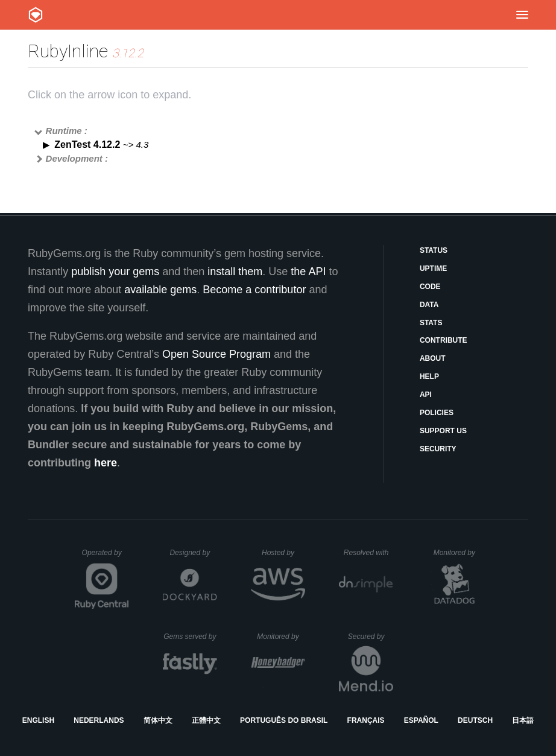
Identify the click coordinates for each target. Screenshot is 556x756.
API (426, 395)
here (106, 463)
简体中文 (158, 720)
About (433, 358)
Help (429, 376)
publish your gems (115, 272)
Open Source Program (216, 354)
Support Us (443, 431)
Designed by (193, 553)
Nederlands (99, 720)
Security (438, 449)
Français (366, 720)
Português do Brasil (284, 720)
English (38, 720)
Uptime (433, 268)
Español (421, 720)
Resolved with (368, 553)
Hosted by (283, 553)
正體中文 (206, 720)
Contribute (444, 340)
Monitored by (458, 553)
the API (308, 272)
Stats (431, 323)
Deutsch (475, 720)
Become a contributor (254, 290)
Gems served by (190, 637)
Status (434, 250)
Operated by (106, 557)
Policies (437, 413)
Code (430, 287)
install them (235, 272)
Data (429, 305)
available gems (160, 290)
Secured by (371, 637)
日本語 (523, 720)
